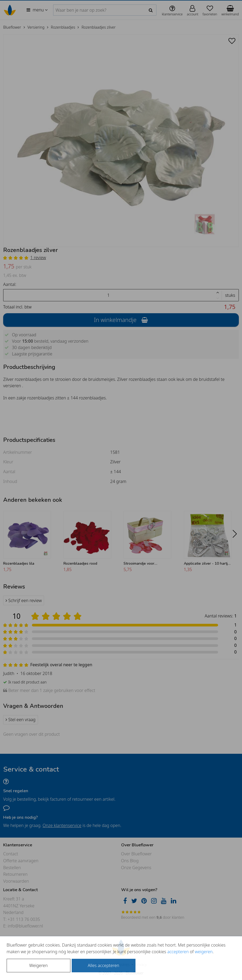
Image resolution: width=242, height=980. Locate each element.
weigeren (204, 952)
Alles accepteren (103, 965)
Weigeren (38, 965)
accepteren (178, 952)
